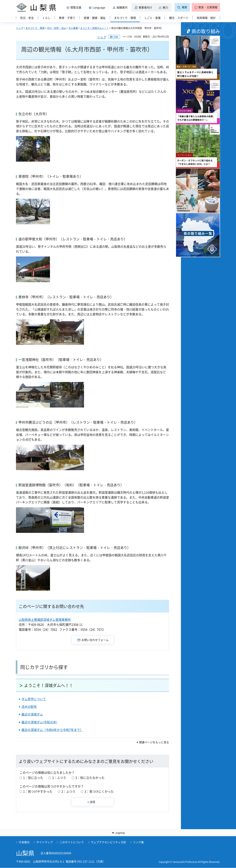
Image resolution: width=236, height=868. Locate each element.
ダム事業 (73, 28)
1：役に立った (33, 778)
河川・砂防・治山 (56, 28)
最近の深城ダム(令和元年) (39, 722)
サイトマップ (45, 842)
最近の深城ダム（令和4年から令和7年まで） (52, 730)
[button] (74, 7)
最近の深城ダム (32, 714)
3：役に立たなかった (90, 778)
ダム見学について (34, 699)
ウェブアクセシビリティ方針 (108, 842)
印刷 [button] (116, 37)
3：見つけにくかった (99, 791)
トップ (20, 28)
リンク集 (138, 842)
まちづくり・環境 (35, 28)
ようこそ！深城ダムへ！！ (95, 28)
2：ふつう (59, 778)
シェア (102, 37)
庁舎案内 (24, 842)
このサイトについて (72, 842)
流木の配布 (29, 707)
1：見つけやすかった (38, 791)
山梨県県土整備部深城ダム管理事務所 (45, 620)
